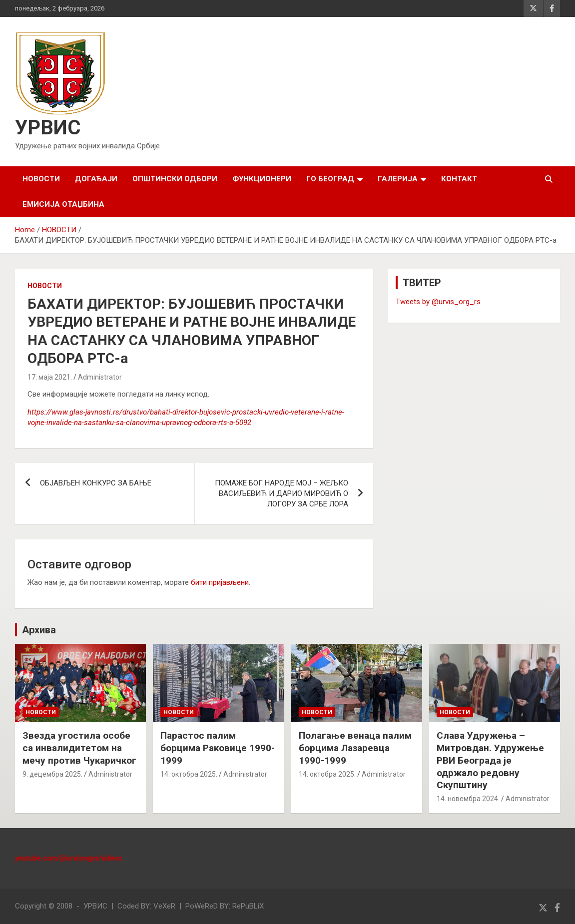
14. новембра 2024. (468, 799)
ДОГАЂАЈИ (96, 179)
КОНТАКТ (459, 179)
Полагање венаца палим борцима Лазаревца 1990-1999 (355, 748)
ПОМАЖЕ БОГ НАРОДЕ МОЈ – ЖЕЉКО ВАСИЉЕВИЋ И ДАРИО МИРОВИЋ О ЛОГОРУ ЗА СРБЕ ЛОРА (282, 493)
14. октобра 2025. (189, 774)
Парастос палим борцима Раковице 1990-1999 (218, 748)
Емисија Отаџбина (63, 204)
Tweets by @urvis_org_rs (438, 302)
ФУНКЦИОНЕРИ (262, 179)
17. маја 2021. (50, 377)
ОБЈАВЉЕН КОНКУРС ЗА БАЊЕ (96, 483)
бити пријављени (220, 582)
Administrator (100, 377)
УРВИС (48, 128)
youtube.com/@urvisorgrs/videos (68, 858)
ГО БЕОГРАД (330, 179)
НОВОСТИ (41, 179)
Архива (39, 630)
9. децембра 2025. (52, 774)
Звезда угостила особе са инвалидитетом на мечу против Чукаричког (79, 748)
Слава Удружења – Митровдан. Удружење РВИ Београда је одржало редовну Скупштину (490, 760)
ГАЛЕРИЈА (398, 179)
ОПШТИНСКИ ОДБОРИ (175, 179)
